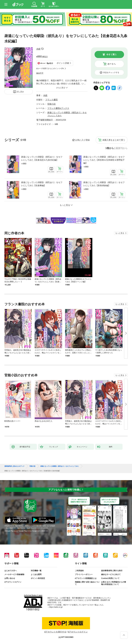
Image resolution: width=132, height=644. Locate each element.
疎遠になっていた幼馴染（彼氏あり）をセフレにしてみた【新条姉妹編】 (104, 184)
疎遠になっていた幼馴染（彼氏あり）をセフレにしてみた (60, 466)
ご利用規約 (79, 571)
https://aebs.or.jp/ (56, 607)
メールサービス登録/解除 (14, 574)
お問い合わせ (10, 578)
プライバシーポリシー (84, 574)
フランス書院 (51, 100)
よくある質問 (36, 574)
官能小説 (51, 104)
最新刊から (122, 148)
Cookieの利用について (110, 578)
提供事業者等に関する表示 (112, 571)
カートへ (111, 64)
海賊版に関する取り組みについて (87, 583)
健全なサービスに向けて (111, 574)
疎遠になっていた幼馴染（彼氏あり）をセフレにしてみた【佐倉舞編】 (42, 184)
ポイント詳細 (63, 63)
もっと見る (120, 233)
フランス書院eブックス (58, 108)
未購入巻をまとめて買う (114, 140)
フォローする (42, 49)
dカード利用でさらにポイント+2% (50, 69)
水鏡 (38, 49)
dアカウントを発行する (55, 632)
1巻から (110, 148)
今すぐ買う (111, 54)
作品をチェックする (111, 72)
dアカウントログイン (13, 582)
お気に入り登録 (82, 140)
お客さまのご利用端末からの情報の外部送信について (114, 583)
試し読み (20, 92)
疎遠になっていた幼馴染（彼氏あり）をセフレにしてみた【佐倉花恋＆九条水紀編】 (42, 158)
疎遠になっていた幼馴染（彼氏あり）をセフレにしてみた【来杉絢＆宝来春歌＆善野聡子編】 (104, 160)
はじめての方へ (11, 571)
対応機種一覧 (36, 571)
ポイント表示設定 (38, 578)
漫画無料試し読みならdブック (14, 466)
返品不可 (40, 73)
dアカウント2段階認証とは (86, 578)
